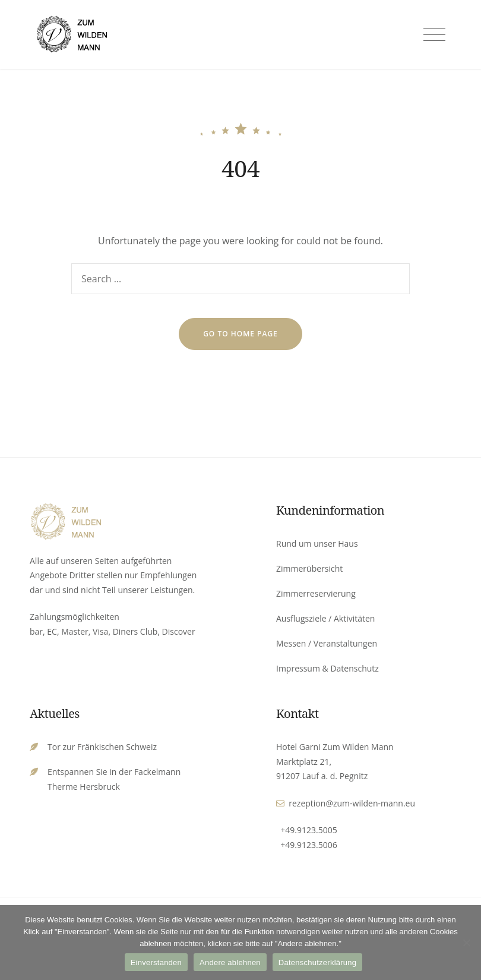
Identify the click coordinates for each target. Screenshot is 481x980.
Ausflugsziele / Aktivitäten (325, 618)
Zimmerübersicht (309, 568)
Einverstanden (156, 962)
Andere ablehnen (230, 962)
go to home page (240, 334)
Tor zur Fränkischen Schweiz (102, 747)
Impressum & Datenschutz (327, 668)
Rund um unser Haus (317, 543)
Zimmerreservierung (316, 593)
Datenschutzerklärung (317, 962)
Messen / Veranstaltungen (327, 643)
